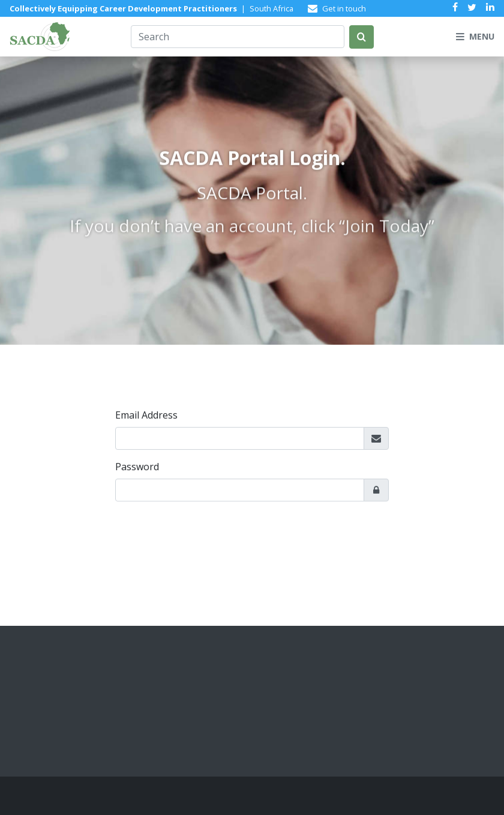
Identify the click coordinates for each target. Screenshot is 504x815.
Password (137, 468)
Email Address (146, 416)
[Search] (238, 37)
